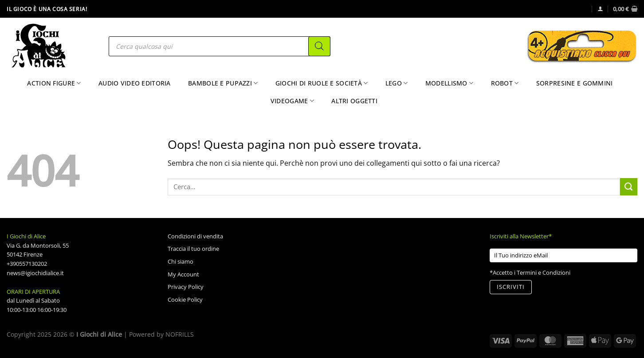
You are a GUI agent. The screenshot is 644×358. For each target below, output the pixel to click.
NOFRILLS (180, 334)
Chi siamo (181, 261)
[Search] (319, 46)
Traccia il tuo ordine (193, 249)
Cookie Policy (185, 300)
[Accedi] (600, 9)
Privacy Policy (186, 287)
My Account (183, 274)
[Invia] (629, 187)
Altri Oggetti (354, 101)
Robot (505, 83)
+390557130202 (27, 264)
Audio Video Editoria (135, 83)
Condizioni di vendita (195, 236)
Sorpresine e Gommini (575, 83)
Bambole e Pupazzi (223, 83)
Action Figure (54, 83)
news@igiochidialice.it (35, 273)
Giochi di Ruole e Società (322, 83)
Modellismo (449, 83)
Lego (397, 83)
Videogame (292, 101)
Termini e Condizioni (544, 272)
